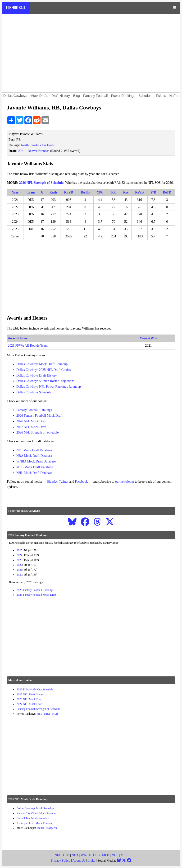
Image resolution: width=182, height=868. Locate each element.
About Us (79, 861)
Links (91, 861)
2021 (22, 151)
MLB (55, 714)
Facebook (81, 482)
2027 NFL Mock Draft (31, 427)
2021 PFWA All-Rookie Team (28, 346)
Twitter (64, 482)
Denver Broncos (38, 151)
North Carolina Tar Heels (38, 145)
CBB (96, 855)
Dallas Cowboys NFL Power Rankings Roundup (49, 387)
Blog (77, 96)
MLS (124, 855)
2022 (19, 565)
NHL (115, 855)
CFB (66, 855)
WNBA (86, 855)
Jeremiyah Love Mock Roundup (35, 823)
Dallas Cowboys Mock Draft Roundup (42, 364)
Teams (40, 828)
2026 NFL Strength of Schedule (41, 183)
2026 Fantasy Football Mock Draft (39, 416)
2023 (19, 560)
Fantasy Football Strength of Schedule (38, 709)
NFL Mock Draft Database (34, 450)
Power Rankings (123, 96)
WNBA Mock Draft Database (36, 461)
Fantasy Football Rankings (34, 410)
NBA (47, 714)
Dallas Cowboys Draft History (37, 375)
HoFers (175, 96)
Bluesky (52, 482)
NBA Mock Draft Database (34, 456)
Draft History (61, 96)
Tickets (161, 96)
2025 (19, 550)
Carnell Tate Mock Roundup (33, 818)
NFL (39, 714)
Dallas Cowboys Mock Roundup (35, 808)
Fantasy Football (96, 96)
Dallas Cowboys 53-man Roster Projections (45, 381)
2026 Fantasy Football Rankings (35, 590)
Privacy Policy (60, 861)
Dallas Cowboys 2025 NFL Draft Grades (43, 370)
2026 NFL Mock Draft (31, 421)
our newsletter (125, 482)
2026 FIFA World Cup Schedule (35, 689)
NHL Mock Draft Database (34, 473)
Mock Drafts (39, 96)
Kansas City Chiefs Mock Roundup (37, 813)
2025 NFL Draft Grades (30, 694)
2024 (19, 555)
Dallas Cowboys (15, 96)
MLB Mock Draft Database (35, 467)
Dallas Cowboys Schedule (34, 392)
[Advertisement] (91, 53)
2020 (19, 575)
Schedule (145, 96)
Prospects (51, 828)
